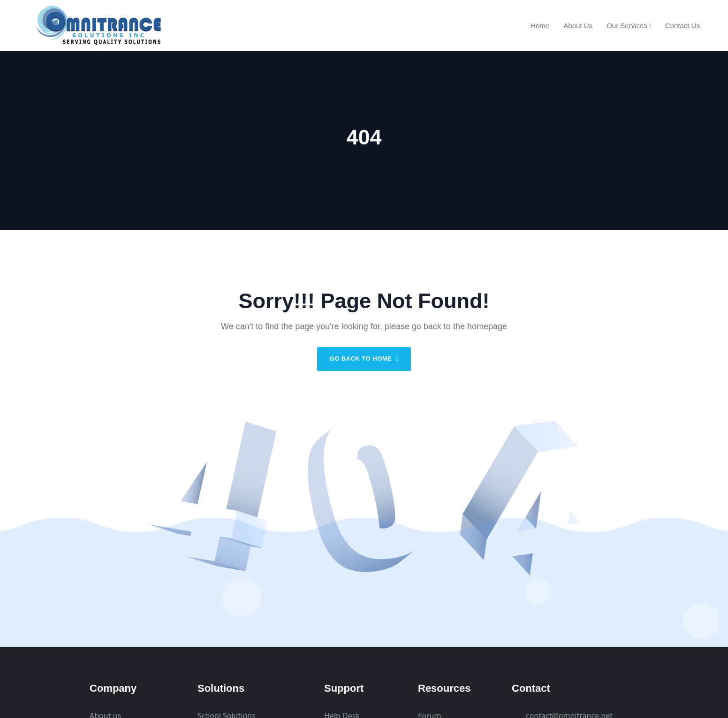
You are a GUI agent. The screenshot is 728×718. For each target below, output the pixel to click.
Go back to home (364, 359)
